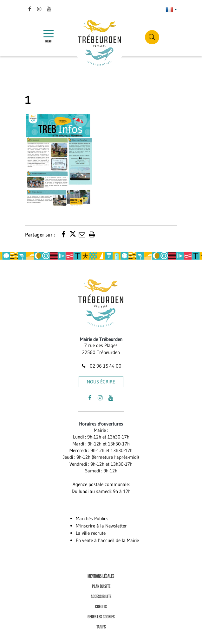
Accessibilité (101, 597)
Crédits (101, 607)
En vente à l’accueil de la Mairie (107, 540)
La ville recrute (91, 533)
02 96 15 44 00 (101, 366)
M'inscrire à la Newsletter (101, 526)
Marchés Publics (92, 518)
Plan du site (101, 587)
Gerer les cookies (101, 617)
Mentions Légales (101, 576)
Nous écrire (101, 382)
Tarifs (101, 627)
